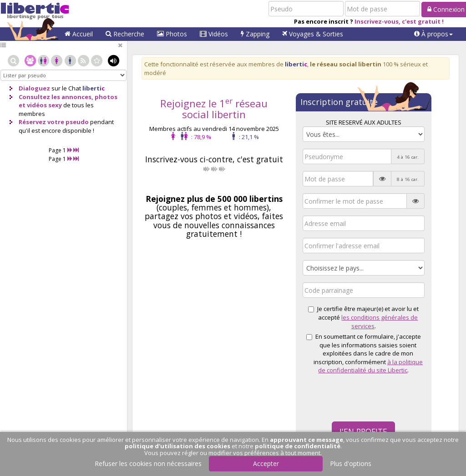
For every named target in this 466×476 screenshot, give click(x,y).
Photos (172, 34)
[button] (433, 34)
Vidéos (214, 34)
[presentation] (372, 397)
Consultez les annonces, (56, 97)
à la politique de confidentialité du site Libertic (370, 366)
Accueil (79, 34)
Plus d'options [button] (351, 463)
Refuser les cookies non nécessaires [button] (148, 463)
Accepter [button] (266, 463)
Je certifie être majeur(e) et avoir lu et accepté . (363, 317)
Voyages (313, 34)
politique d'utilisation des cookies (177, 446)
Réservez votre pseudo (54, 122)
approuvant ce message (306, 440)
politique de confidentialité (298, 446)
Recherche (125, 34)
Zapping (255, 34)
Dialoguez (34, 88)
